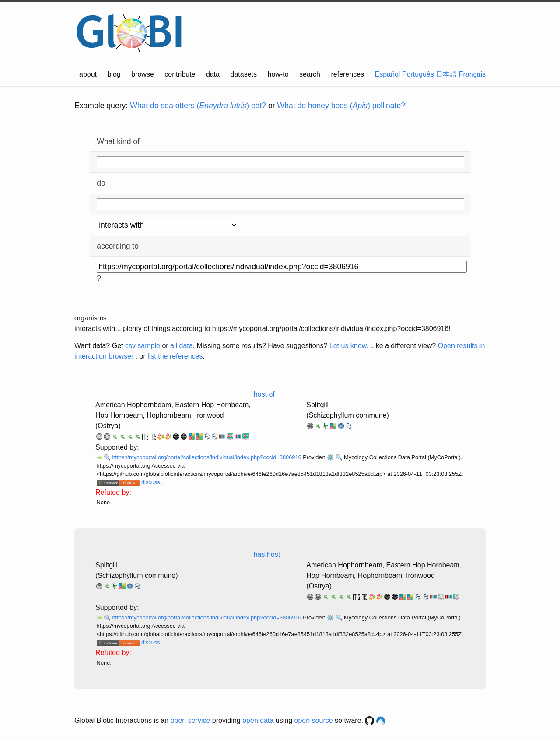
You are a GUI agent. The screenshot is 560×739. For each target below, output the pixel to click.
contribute (180, 74)
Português (418, 74)
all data (182, 346)
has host (267, 554)
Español (388, 74)
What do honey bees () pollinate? (341, 106)
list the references (175, 356)
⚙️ (330, 457)
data (213, 74)
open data (258, 720)
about (88, 74)
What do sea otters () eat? (198, 106)
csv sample (143, 346)
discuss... (153, 482)
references (347, 74)
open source (314, 720)
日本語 (446, 74)
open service (191, 720)
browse (143, 74)
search (310, 74)
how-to (278, 74)
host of (264, 394)
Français (472, 74)
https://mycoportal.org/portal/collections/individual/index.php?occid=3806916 (207, 457)
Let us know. (349, 346)
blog (114, 74)
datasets (244, 74)
